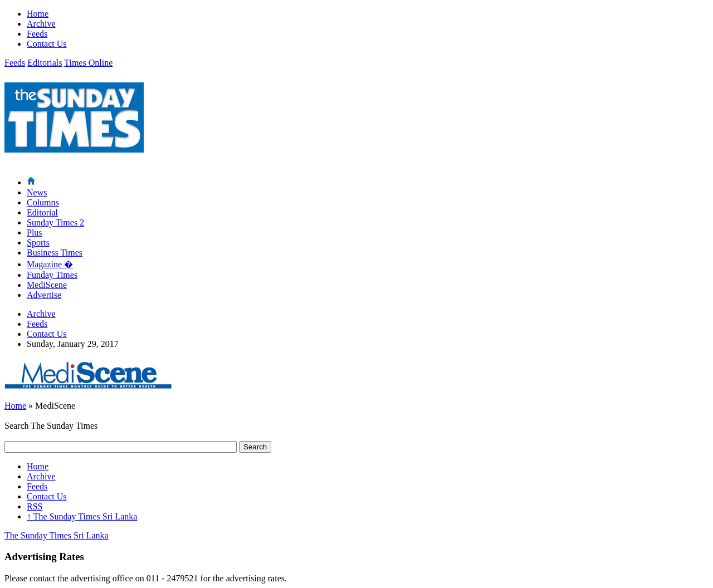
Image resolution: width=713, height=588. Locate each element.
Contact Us (47, 44)
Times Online (88, 63)
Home (38, 14)
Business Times (55, 253)
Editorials (45, 63)
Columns (43, 202)
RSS (35, 506)
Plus (35, 232)
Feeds (37, 34)
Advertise (44, 295)
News (37, 192)
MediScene (47, 285)
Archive (41, 24)
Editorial (42, 212)
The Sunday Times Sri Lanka (82, 516)
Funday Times (52, 275)
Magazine (50, 264)
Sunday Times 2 (55, 222)
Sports (38, 242)
